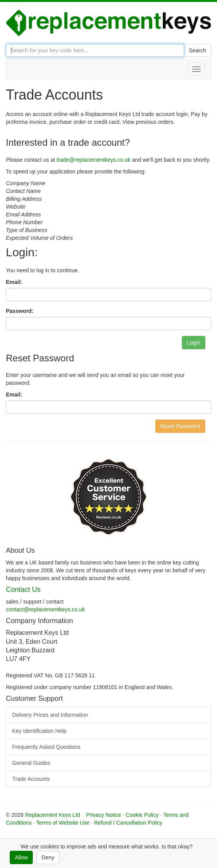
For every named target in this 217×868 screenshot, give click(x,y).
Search (197, 50)
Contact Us (23, 589)
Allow (21, 857)
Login (194, 343)
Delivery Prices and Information (50, 715)
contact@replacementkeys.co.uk (45, 609)
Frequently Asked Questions (46, 747)
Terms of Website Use (63, 823)
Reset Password (180, 426)
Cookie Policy (142, 815)
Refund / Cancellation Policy (128, 823)
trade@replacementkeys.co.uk (93, 160)
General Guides (31, 763)
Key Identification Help (39, 731)
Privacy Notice (104, 815)
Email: (14, 282)
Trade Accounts (31, 779)
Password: (20, 311)
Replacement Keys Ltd (52, 815)
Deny (48, 857)
